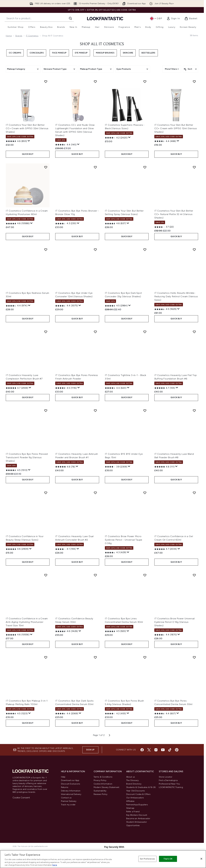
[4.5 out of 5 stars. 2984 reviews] (116, 306)
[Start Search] (70, 18)
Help (63, 777)
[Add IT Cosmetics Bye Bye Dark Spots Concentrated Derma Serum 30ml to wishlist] (95, 657)
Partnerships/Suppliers (137, 805)
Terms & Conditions (103, 777)
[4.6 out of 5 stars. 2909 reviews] (17, 549)
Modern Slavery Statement (107, 787)
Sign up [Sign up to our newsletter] (90, 750)
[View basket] (191, 18)
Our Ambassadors (135, 798)
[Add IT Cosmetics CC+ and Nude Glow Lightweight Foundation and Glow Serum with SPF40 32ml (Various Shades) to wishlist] (95, 81)
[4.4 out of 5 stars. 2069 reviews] (67, 714)
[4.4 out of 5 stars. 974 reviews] (17, 306)
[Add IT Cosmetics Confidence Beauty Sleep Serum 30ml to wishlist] (95, 575)
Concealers (37, 53)
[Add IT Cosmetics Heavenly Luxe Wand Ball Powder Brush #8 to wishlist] (194, 411)
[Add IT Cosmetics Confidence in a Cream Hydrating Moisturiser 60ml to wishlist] (46, 167)
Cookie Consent (21, 798)
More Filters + (172, 69)
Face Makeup (59, 53)
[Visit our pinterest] (177, 750)
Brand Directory (134, 784)
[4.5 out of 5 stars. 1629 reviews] (165, 309)
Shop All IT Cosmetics (102, 44)
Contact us (66, 798)
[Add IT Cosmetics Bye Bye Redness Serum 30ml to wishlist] (46, 250)
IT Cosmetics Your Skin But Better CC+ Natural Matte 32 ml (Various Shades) (174, 214)
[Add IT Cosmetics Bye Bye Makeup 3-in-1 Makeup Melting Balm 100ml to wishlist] (46, 657)
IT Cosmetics (32, 36)
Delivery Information (71, 791)
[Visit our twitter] (149, 750)
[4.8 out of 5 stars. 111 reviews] (164, 467)
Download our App (70, 780)
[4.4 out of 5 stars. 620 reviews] (116, 388)
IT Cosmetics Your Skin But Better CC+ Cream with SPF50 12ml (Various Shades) (176, 128)
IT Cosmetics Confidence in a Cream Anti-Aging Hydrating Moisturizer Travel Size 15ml (27, 622)
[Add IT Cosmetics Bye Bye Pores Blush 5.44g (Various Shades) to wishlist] (145, 657)
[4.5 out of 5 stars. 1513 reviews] (17, 470)
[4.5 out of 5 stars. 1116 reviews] (66, 388)
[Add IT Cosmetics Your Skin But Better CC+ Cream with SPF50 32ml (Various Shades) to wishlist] (46, 81)
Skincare (128, 53)
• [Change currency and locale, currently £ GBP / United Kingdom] (156, 18)
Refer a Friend (133, 812)
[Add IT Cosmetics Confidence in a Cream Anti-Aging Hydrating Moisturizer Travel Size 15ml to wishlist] (46, 575)
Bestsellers (148, 53)
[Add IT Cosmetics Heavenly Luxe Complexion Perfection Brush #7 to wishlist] (46, 332)
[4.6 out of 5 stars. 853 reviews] (16, 141)
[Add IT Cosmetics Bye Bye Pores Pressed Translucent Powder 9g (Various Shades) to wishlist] (46, 411)
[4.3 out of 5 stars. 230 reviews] (66, 224)
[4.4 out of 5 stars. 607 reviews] (165, 714)
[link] (173, 18)
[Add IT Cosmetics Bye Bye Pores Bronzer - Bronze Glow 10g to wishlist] (95, 167)
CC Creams (15, 53)
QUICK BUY (28, 154)
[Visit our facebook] (142, 750)
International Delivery (71, 794)
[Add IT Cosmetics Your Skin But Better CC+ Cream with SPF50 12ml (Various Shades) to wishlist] (194, 81)
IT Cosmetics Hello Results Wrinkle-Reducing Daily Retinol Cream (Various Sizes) (176, 296)
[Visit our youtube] (163, 750)
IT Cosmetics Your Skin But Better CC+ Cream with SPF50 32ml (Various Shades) (27, 128)
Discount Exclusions (71, 784)
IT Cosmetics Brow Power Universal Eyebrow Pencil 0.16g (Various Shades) (174, 622)
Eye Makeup (81, 53)
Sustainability (100, 791)
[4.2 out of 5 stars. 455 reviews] (115, 714)
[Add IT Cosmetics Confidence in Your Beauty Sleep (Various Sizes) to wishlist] (46, 493)
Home (9, 36)
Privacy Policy (100, 780)
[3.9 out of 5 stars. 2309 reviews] (116, 467)
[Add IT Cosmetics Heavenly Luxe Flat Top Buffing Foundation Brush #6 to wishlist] (194, 332)
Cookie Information (103, 784)
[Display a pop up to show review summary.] (29, 141)
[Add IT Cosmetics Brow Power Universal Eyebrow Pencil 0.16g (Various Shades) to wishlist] (194, 575)
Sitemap (130, 808)
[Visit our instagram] (156, 750)
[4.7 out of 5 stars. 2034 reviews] (166, 549)
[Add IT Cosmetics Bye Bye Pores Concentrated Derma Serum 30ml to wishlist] (194, 657)
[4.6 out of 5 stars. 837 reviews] (115, 224)
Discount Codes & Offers (138, 794)
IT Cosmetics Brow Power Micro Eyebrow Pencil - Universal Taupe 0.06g (124, 540)
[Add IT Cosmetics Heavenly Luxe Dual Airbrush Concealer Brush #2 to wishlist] (95, 493)
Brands (19, 36)
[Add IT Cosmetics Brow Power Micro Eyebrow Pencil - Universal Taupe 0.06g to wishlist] (145, 493)
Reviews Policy (101, 794)
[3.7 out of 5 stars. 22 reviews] (164, 227)
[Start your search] (39, 18)
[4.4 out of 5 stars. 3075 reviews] (67, 306)
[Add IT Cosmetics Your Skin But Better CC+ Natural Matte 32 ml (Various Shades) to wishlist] (194, 167)
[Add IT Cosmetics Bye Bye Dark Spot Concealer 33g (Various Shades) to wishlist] (145, 250)
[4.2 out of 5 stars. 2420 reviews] (116, 138)
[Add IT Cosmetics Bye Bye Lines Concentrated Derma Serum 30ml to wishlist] (145, 575)
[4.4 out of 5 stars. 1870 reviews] (166, 635)
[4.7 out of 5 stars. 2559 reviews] (17, 388)
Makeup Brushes (105, 53)
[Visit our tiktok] (170, 750)
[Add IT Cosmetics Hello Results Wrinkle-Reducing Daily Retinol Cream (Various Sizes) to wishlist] (194, 250)
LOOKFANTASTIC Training (171, 787)
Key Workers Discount (137, 815)
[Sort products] (190, 69)
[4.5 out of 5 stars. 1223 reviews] (17, 714)
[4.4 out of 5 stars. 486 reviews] (165, 141)
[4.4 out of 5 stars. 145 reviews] (66, 145)
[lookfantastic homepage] (105, 18)
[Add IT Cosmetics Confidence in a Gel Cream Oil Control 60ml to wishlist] (194, 493)
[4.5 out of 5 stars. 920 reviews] (115, 631)
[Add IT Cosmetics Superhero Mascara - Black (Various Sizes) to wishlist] (145, 81)
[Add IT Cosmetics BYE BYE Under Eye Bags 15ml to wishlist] (145, 411)
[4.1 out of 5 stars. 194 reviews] (66, 549)
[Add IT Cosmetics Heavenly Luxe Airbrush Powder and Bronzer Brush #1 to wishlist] (95, 411)
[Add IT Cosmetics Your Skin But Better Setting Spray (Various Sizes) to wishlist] (145, 167)
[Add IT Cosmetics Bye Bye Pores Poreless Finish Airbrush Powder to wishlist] (95, 332)
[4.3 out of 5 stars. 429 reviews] (116, 553)
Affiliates (130, 801)
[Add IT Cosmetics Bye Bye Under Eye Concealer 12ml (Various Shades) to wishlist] (95, 250)
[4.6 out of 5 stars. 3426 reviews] (67, 631)
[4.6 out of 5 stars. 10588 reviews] (18, 224)
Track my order (68, 805)
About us (131, 777)
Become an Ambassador (138, 819)
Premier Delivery (69, 801)
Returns (65, 787)
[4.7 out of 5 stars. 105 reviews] (165, 388)
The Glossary (132, 780)
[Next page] (109, 735)
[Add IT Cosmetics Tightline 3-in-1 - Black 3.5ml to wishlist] (145, 332)
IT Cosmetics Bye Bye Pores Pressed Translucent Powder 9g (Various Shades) (27, 457)
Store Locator (166, 777)
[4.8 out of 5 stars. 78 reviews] (65, 467)
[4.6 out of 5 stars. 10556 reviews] (18, 635)
